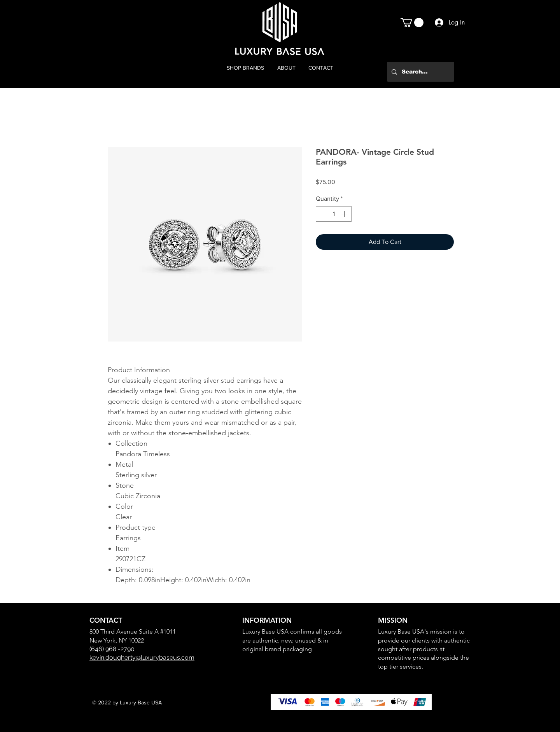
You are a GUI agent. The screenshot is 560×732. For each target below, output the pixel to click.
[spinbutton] (334, 214)
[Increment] (345, 214)
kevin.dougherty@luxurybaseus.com (142, 658)
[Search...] (420, 72)
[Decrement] (322, 214)
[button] (412, 23)
